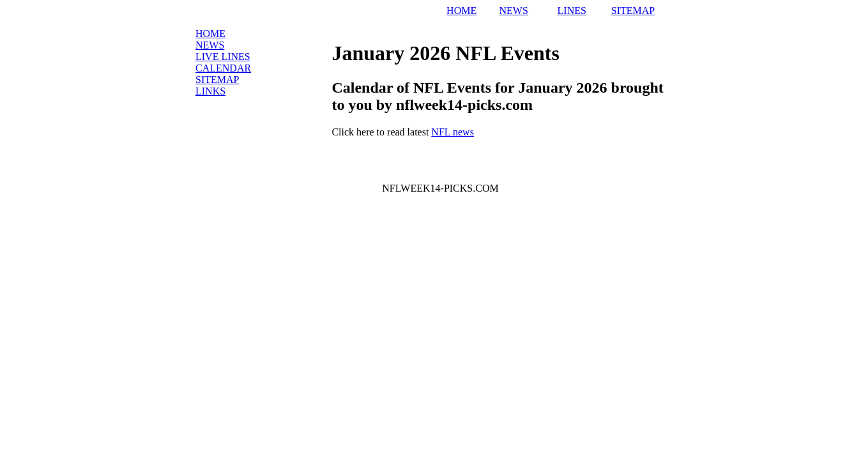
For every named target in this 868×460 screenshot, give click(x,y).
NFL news (453, 132)
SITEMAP (633, 11)
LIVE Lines (223, 57)
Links (210, 91)
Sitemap (217, 80)
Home (210, 34)
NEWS (513, 11)
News (210, 45)
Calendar (223, 68)
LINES (572, 11)
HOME (461, 11)
